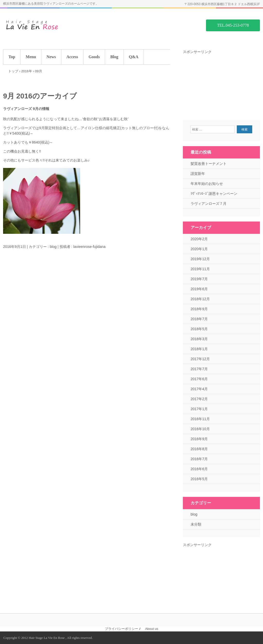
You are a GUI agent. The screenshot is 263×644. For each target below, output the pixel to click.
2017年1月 (199, 409)
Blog (114, 57)
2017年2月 (199, 399)
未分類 (196, 524)
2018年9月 (199, 309)
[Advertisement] (221, 87)
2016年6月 (199, 469)
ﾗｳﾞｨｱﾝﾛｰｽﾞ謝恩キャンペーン (214, 194)
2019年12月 (200, 259)
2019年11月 (200, 269)
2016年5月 (199, 479)
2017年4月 (199, 389)
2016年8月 (199, 449)
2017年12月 (200, 359)
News (51, 57)
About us (152, 629)
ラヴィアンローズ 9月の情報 (26, 109)
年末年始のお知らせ (207, 184)
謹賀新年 (198, 174)
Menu (31, 57)
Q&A (134, 57)
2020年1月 (199, 249)
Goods (94, 57)
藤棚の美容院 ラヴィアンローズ (42, 25)
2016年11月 (200, 419)
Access (72, 57)
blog (53, 247)
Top (12, 57)
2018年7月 (199, 319)
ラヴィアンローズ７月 (209, 204)
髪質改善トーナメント (209, 164)
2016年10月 (200, 429)
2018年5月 (199, 329)
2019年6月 (199, 289)
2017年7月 (199, 369)
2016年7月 (199, 459)
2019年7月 (199, 279)
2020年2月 (199, 239)
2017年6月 (199, 379)
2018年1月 (199, 349)
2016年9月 (199, 439)
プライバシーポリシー (121, 629)
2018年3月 (199, 339)
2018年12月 (200, 299)
